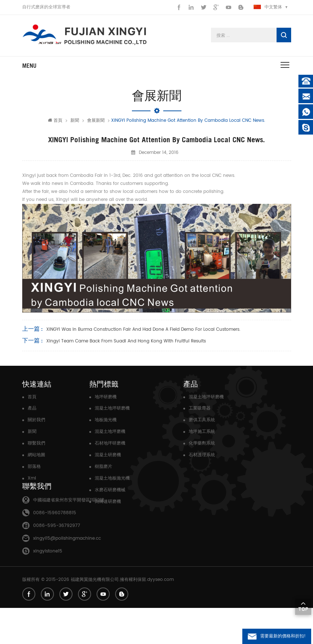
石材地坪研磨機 (110, 443)
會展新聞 (96, 121)
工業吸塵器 (200, 408)
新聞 (75, 121)
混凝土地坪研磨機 (112, 408)
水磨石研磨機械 (110, 490)
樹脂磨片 (103, 467)
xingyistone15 (48, 587)
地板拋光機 (106, 420)
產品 (32, 408)
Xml (32, 478)
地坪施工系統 (202, 432)
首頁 (55, 121)
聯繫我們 (36, 443)
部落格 (34, 467)
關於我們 (36, 420)
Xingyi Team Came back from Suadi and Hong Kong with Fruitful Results (126, 341)
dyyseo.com (161, 616)
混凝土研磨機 (108, 455)
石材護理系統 (202, 455)
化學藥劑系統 (202, 443)
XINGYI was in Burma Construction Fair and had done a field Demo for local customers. (143, 329)
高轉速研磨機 (108, 502)
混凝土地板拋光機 (112, 478)
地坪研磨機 (106, 397)
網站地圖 (36, 455)
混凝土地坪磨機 (110, 432)
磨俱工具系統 (202, 420)
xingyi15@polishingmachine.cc (67, 575)
